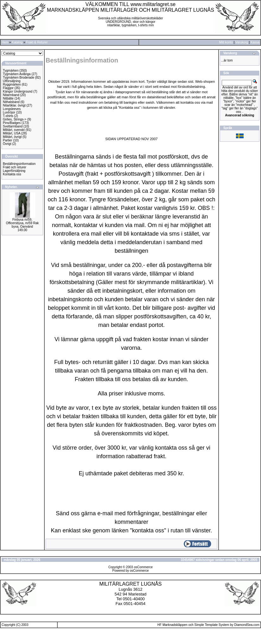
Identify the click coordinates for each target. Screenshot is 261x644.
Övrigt (7, 144)
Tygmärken (11, 71)
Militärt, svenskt (14, 130)
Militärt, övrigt (12, 137)
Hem (5, 42)
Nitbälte (8, 98)
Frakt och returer (15, 167)
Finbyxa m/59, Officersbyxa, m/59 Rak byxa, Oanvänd (22, 223)
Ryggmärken (12, 85)
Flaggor (8, 88)
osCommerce (143, 567)
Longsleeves (12, 109)
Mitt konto (226, 42)
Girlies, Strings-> (15, 119)
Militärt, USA (12, 133)
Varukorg (242, 42)
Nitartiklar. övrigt (14, 105)
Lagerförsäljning (14, 171)
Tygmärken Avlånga (17, 74)
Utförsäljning (12, 81)
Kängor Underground (18, 91)
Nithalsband (11, 102)
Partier (7, 140)
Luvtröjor (9, 112)
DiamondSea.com (247, 625)
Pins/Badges (12, 123)
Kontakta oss (12, 174)
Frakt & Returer (37, 42)
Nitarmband (11, 95)
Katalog (17, 42)
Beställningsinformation (19, 164)
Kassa (255, 42)
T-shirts (8, 116)
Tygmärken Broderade (19, 78)
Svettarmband (13, 126)
